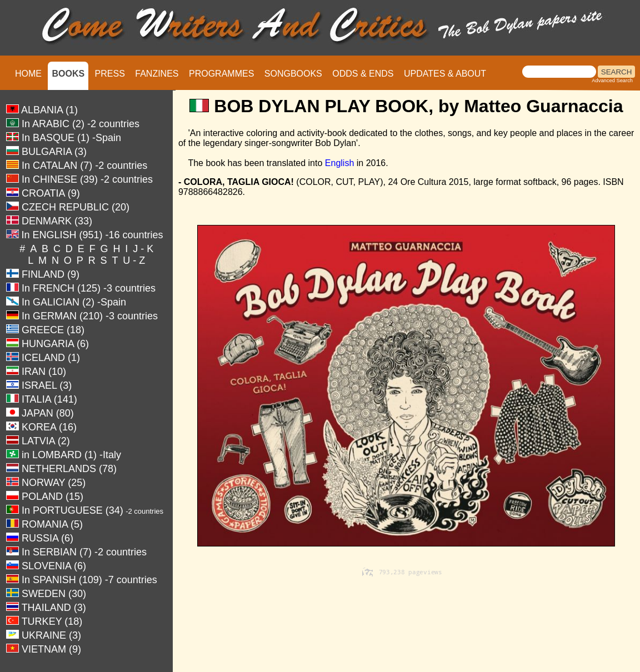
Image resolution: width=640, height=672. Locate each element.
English (339, 163)
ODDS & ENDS (363, 74)
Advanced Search (612, 81)
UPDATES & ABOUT (445, 74)
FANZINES (157, 74)
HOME (28, 74)
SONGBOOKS (293, 74)
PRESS (110, 74)
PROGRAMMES (221, 74)
